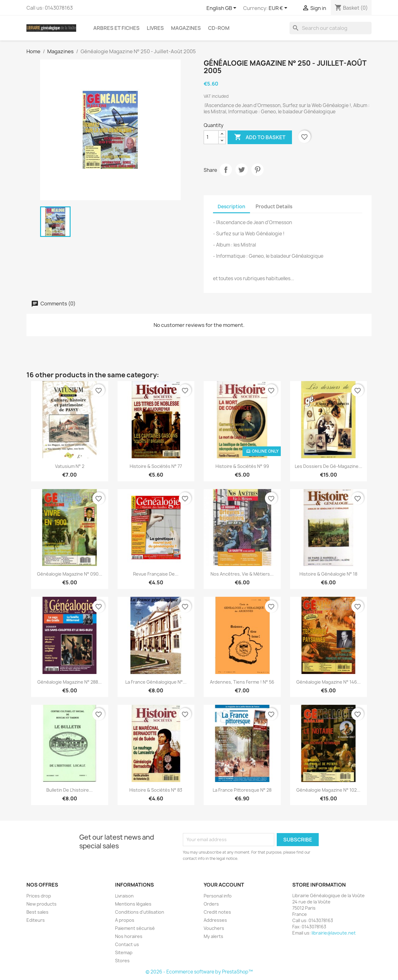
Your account (224, 885)
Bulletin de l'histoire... (69, 790)
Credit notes (217, 912)
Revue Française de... (156, 574)
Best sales (37, 912)
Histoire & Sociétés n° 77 (156, 466)
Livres (155, 28)
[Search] (331, 28)
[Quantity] (211, 137)
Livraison (124, 896)
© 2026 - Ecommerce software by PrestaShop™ (199, 972)
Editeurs (36, 920)
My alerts (213, 936)
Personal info (218, 896)
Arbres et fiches (116, 28)
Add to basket (260, 137)
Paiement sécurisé (135, 928)
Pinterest (257, 170)
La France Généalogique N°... (156, 682)
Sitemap (124, 952)
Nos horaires (129, 936)
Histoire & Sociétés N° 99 (242, 466)
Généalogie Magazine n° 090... (70, 574)
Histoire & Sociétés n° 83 (156, 790)
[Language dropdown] (222, 8)
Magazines (186, 28)
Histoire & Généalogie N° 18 (328, 574)
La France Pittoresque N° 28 (242, 790)
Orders (211, 904)
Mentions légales (133, 904)
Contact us (127, 944)
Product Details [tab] (274, 207)
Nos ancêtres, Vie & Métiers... (242, 574)
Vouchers (214, 928)
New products (42, 904)
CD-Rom (219, 28)
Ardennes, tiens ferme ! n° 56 (242, 682)
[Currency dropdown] (279, 8)
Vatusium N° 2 (70, 466)
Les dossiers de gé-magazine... (329, 466)
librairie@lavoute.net (334, 933)
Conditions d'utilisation (140, 912)
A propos (125, 920)
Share (226, 170)
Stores (122, 961)
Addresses (215, 920)
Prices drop (39, 896)
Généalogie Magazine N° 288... (69, 682)
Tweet (242, 170)
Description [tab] (231, 207)
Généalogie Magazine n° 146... (329, 682)
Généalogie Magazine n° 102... (328, 790)
